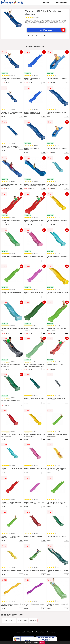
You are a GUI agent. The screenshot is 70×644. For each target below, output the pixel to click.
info (21, 83)
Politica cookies (51, 632)
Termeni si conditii (20, 632)
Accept (42, 642)
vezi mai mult (36, 24)
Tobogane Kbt (23, 620)
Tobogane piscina (61, 3)
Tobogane (46, 3)
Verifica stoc (53, 30)
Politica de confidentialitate (36, 632)
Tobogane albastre (9, 620)
